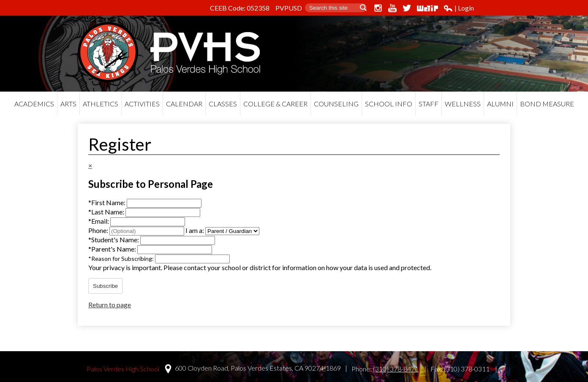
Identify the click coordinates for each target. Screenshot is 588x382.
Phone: (99, 230)
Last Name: (107, 212)
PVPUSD (289, 8)
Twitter (407, 8)
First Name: (108, 202)
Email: (99, 221)
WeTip (427, 8)
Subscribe (105, 286)
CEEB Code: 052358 (240, 8)
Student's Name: (114, 240)
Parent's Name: (113, 249)
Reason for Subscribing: (122, 259)
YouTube (392, 8)
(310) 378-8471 (396, 369)
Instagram (378, 8)
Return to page (110, 305)
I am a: (195, 230)
